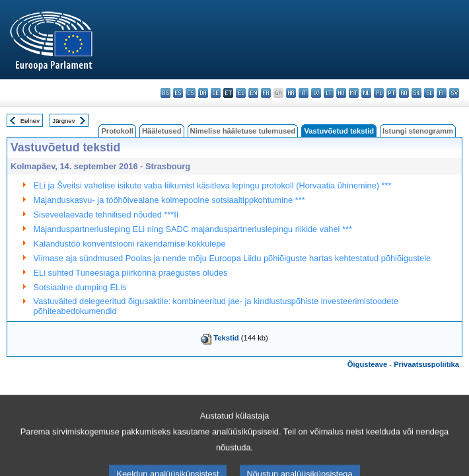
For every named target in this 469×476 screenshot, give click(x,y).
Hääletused (162, 131)
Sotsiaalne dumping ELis (80, 287)
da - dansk (203, 93)
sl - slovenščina (429, 93)
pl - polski (379, 93)
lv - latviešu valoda (316, 93)
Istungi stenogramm (418, 131)
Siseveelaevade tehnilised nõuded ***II (106, 215)
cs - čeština (191, 93)
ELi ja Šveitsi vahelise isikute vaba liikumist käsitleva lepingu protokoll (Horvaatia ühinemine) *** (213, 185)
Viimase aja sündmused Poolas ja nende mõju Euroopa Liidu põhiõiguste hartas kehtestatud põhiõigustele (233, 258)
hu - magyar (341, 93)
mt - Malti (354, 93)
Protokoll (117, 131)
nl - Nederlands (366, 93)
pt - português (391, 93)
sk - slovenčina (416, 93)
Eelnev (30, 121)
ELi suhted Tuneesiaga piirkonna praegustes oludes (131, 273)
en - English (253, 93)
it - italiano (304, 93)
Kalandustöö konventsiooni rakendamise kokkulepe (130, 244)
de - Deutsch (216, 93)
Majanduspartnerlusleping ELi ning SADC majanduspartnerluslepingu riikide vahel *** (193, 229)
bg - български (165, 93)
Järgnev (63, 121)
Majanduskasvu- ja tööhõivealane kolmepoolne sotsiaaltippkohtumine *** (169, 200)
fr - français (266, 93)
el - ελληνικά (241, 93)
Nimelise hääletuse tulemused (243, 131)
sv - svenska (454, 93)
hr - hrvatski (291, 93)
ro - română (404, 93)
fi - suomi (442, 93)
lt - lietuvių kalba (329, 93)
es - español (178, 93)
